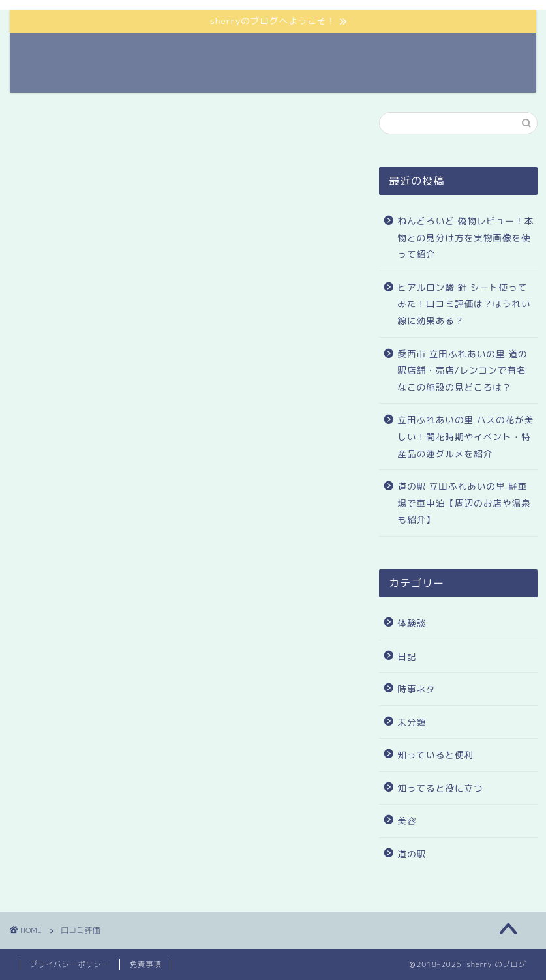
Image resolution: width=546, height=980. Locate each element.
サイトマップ (455, 53)
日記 (407, 656)
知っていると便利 (435, 755)
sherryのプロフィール (190, 53)
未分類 (412, 722)
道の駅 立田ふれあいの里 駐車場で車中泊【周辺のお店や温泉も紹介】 (464, 503)
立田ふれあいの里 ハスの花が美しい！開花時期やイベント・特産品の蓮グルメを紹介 (465, 436)
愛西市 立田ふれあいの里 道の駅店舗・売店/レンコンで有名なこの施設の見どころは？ (462, 370)
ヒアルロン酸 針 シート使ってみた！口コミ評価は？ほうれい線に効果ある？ (464, 304)
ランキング (381, 53)
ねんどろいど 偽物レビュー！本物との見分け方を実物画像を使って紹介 (465, 237)
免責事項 (146, 964)
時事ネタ (416, 689)
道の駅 (274, 53)
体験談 (412, 623)
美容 (407, 821)
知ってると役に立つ (440, 788)
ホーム (323, 53)
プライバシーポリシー (70, 964)
